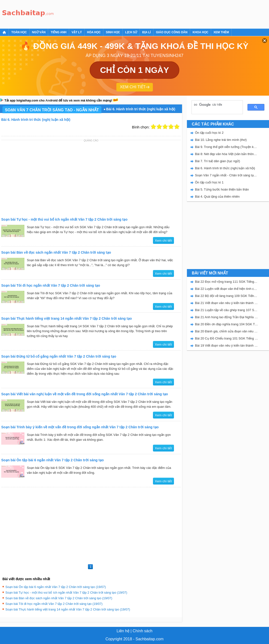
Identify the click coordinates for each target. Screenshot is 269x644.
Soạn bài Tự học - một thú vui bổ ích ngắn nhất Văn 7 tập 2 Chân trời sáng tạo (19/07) (66, 593)
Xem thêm (221, 32)
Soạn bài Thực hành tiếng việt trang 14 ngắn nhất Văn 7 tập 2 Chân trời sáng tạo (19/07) (68, 609)
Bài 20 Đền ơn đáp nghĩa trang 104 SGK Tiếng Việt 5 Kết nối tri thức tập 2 (226, 324)
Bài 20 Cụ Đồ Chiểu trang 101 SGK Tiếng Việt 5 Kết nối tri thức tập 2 (226, 338)
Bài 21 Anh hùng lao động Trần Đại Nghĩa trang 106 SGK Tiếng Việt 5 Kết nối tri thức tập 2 (226, 317)
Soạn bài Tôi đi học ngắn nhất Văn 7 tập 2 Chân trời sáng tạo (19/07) (54, 604)
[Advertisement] (145, 13)
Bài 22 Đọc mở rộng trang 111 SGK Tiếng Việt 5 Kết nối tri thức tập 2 (226, 282)
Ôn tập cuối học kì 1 (209, 182)
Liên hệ (123, 631)
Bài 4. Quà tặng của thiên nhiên (217, 197)
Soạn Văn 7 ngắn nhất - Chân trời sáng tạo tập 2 (226, 175)
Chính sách (143, 631)
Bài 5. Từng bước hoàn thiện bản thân (222, 189)
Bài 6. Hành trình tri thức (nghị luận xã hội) (225, 168)
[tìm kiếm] (215, 105)
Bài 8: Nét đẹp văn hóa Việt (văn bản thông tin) (226, 154)
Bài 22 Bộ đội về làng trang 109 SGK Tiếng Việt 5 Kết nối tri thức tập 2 (226, 296)
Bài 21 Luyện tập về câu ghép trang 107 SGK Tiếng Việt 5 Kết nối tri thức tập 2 (226, 310)
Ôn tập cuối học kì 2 (209, 133)
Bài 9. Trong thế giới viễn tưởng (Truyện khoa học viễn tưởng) (226, 147)
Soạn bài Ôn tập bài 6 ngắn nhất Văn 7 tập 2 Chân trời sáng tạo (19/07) (56, 587)
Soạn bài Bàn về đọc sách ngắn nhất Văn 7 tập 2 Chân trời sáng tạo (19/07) (59, 598)
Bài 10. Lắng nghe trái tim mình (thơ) (221, 140)
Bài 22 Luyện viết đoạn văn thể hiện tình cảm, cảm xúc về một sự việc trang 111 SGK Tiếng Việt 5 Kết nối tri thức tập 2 (226, 289)
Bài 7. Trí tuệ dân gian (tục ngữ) (217, 161)
